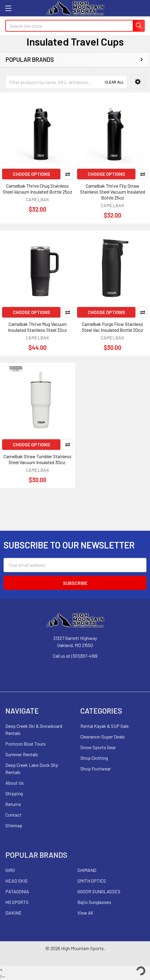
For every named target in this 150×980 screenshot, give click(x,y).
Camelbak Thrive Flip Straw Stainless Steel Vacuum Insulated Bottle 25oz (112, 192)
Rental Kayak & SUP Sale (104, 726)
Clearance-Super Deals (103, 737)
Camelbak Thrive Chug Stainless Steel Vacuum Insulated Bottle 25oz (37, 189)
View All (85, 913)
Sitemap (14, 825)
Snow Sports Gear (98, 747)
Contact (13, 815)
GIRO (10, 870)
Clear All (114, 82)
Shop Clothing (94, 758)
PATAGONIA (17, 891)
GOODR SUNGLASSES (99, 891)
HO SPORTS (17, 902)
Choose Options (31, 174)
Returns (13, 804)
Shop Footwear (96, 769)
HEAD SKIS (16, 881)
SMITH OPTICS (92, 881)
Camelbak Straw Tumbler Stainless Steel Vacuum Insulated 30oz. (37, 459)
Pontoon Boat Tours (25, 744)
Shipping (14, 793)
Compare (68, 174)
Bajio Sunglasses (94, 902)
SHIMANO (87, 870)
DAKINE (13, 913)
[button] (138, 82)
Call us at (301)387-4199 (75, 656)
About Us (15, 783)
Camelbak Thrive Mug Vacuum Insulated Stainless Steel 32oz (37, 327)
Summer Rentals (22, 754)
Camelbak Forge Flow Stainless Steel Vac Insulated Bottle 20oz (112, 327)
